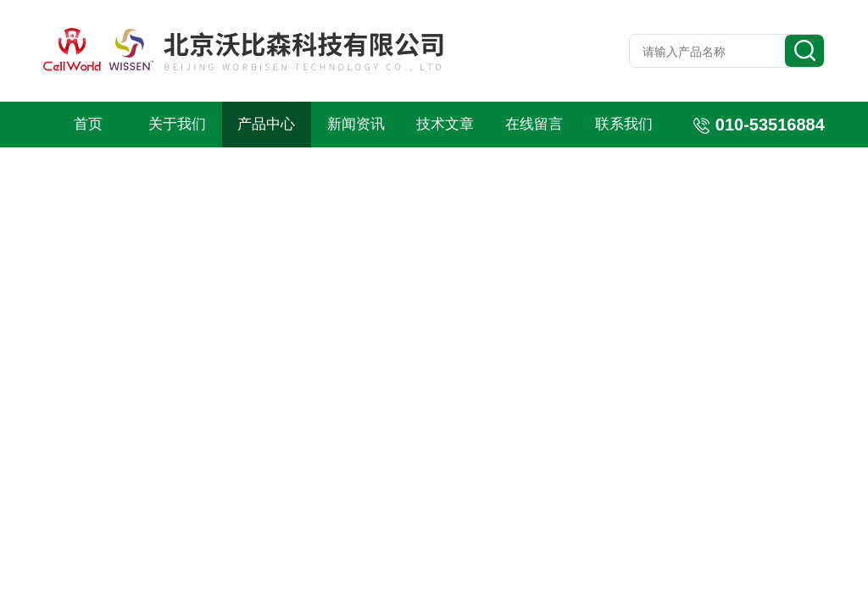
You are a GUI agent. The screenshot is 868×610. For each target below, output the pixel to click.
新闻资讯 (356, 124)
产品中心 (266, 124)
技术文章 (445, 124)
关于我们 (177, 124)
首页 (88, 124)
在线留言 (534, 124)
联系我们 (624, 124)
